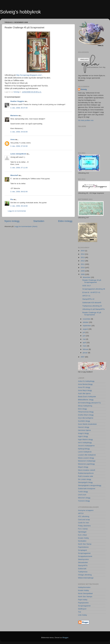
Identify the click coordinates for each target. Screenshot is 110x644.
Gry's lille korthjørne (86, 418)
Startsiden (39, 221)
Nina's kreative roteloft (87, 470)
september (87, 326)
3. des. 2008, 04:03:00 (19, 132)
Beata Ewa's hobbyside (87, 397)
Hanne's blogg (84, 427)
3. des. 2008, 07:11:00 (19, 168)
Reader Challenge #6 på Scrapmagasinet (92, 281)
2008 (83, 274)
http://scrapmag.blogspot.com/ (29, 75)
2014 (83, 254)
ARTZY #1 (86, 296)
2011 (83, 264)
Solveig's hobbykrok (20, 12)
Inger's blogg (83, 436)
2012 (83, 261)
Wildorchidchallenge (86, 578)
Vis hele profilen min (86, 120)
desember (87, 277)
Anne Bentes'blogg (85, 384)
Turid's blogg (83, 492)
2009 (83, 271)
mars (85, 346)
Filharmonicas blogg (86, 412)
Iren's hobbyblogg (85, 443)
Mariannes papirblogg (86, 464)
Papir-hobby (83, 600)
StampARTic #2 (88, 299)
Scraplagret (82, 550)
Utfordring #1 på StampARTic (94, 309)
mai (84, 339)
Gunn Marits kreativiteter (87, 424)
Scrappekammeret (85, 556)
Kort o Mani (82, 535)
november (87, 319)
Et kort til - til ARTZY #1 (91, 292)
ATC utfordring (84, 516)
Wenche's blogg (84, 498)
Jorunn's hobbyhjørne (86, 446)
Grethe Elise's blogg (86, 415)
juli (84, 332)
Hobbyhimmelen (84, 587)
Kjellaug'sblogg (84, 449)
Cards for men (84, 523)
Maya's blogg (83, 467)
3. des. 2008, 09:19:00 (19, 206)
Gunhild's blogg (84, 421)
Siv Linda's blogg (85, 479)
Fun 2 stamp (83, 529)
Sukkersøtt (82, 569)
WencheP (14, 175)
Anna (13, 139)
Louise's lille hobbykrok (87, 455)
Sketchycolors (83, 559)
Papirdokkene (83, 547)
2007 (83, 357)
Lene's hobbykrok (85, 452)
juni (84, 336)
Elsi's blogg (82, 409)
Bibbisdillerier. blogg (86, 400)
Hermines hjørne (84, 430)
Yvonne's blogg (84, 501)
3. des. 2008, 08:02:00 (19, 192)
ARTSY (81, 513)
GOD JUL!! (87, 286)
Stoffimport (82, 609)
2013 (83, 257)
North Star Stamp (85, 544)
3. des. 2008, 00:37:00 (19, 108)
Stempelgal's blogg (85, 482)
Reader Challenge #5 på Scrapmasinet (92, 314)
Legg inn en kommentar (17, 211)
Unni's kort (82, 495)
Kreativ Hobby (83, 538)
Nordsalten (82, 541)
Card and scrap (84, 520)
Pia (12, 199)
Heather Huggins (17, 101)
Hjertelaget (82, 532)
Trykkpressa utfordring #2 (92, 306)
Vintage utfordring (85, 575)
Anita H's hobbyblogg (86, 381)
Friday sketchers (84, 526)
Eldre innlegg (65, 221)
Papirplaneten (83, 603)
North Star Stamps (85, 597)
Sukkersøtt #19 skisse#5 (92, 303)
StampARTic (83, 566)
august (86, 329)
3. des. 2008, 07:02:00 (19, 146)
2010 (83, 268)
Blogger (65, 638)
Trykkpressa (83, 572)
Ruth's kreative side (86, 476)
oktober (86, 322)
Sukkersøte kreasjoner (87, 489)
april (85, 342)
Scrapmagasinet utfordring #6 (94, 289)
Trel (79, 612)
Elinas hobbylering (85, 406)
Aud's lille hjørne (84, 393)
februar (86, 349)
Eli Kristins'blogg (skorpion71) (89, 403)
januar (85, 353)
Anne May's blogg (85, 390)
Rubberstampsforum (86, 473)
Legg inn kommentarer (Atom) (26, 226)
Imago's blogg (83, 433)
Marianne (14, 115)
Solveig (84, 89)
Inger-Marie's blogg (85, 439)
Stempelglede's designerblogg (90, 485)
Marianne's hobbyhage (87, 461)
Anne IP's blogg (84, 387)
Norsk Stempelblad (85, 593)
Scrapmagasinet (84, 553)
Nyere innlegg (12, 221)
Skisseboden (83, 562)
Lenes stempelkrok (18, 154)
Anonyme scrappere (86, 510)
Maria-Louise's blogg (86, 458)
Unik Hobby (82, 615)
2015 (83, 251)
